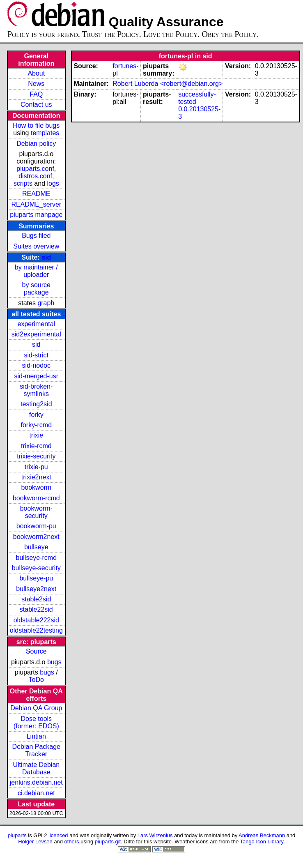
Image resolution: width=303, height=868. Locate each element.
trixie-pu (36, 467)
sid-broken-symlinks (36, 390)
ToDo (36, 680)
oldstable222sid (36, 620)
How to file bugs (36, 125)
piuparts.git (108, 842)
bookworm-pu (36, 526)
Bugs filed (36, 236)
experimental (36, 324)
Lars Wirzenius (155, 835)
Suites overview (36, 246)
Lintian (36, 736)
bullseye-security (36, 568)
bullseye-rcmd (36, 558)
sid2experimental (36, 334)
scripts (23, 183)
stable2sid (36, 599)
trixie (36, 435)
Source (36, 651)
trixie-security (36, 456)
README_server (36, 204)
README (36, 194)
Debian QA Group (36, 708)
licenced (58, 835)
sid (46, 257)
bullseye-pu (36, 578)
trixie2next (36, 477)
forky (36, 415)
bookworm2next (36, 537)
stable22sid (36, 609)
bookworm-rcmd (36, 498)
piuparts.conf (35, 169)
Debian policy (36, 144)
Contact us (36, 105)
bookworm (36, 487)
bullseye (36, 547)
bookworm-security (36, 512)
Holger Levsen (35, 842)
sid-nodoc (36, 365)
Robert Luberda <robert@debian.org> (168, 84)
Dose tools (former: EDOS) (36, 722)
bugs (54, 662)
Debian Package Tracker (36, 750)
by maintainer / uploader (36, 271)
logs (53, 183)
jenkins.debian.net (36, 782)
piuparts (17, 835)
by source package (36, 289)
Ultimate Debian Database (36, 768)
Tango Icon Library (262, 842)
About (36, 73)
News (36, 84)
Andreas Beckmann (262, 835)
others (72, 842)
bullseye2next (36, 589)
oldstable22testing (36, 630)
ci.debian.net (36, 793)
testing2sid (36, 404)
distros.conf (35, 176)
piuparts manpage (36, 215)
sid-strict (37, 355)
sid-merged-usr (36, 376)
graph (46, 303)
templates (45, 133)
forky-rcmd (37, 425)
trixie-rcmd (36, 446)
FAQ (36, 94)
